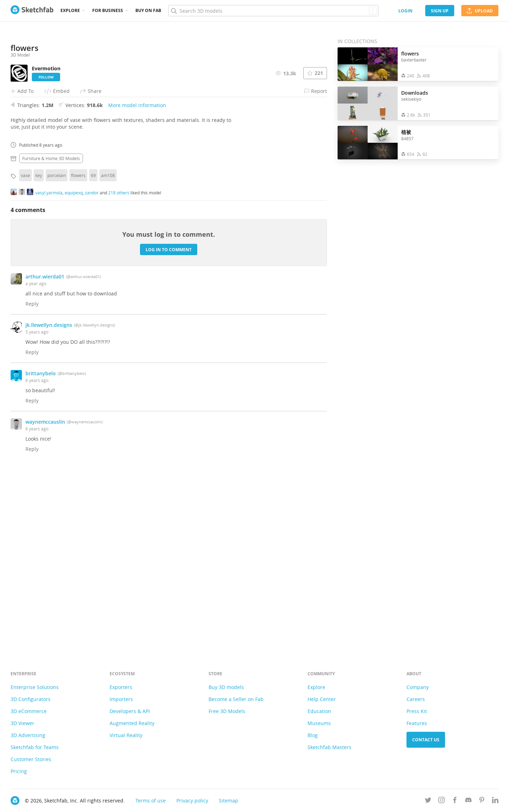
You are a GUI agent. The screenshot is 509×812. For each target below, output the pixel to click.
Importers (121, 699)
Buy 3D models (226, 687)
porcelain (57, 352)
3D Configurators (31, 699)
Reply (32, 481)
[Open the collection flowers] (368, 64)
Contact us (426, 740)
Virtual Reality (126, 735)
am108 (108, 352)
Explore (70, 10)
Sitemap (229, 801)
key (39, 352)
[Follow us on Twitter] (428, 801)
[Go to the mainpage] (32, 11)
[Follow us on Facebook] (455, 801)
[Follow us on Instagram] (441, 801)
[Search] (273, 11)
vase (25, 352)
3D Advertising (28, 735)
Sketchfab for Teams (35, 747)
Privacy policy (192, 801)
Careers (416, 699)
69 (93, 352)
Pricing (19, 771)
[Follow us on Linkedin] (495, 801)
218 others (119, 369)
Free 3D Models (227, 711)
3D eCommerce (29, 711)
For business (108, 10)
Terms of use (151, 801)
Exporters (121, 687)
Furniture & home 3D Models (51, 335)
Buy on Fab (148, 10)
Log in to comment (169, 426)
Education (319, 711)
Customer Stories (31, 759)
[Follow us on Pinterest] (482, 801)
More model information (137, 282)
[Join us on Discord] (468, 801)
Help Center (322, 699)
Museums (319, 723)
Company (418, 687)
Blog (313, 735)
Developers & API (130, 711)
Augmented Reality (132, 723)
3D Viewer (22, 723)
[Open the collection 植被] (368, 143)
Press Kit (417, 711)
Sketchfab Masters (329, 747)
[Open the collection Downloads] (368, 103)
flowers (78, 352)
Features (417, 723)
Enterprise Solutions (35, 687)
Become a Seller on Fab (236, 699)
